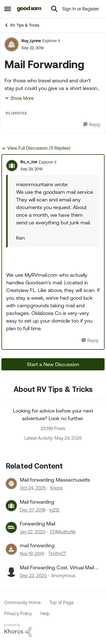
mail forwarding (37, 545)
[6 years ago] (33, 532)
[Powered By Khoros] (53, 630)
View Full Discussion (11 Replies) (36, 148)
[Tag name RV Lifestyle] (16, 113)
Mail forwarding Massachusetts (55, 480)
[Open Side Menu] (8, 9)
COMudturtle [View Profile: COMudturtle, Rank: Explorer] (63, 532)
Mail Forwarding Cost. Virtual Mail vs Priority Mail (60, 568)
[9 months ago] (33, 488)
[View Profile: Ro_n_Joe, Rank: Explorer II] (12, 166)
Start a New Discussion (53, 364)
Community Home (22, 602)
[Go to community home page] (29, 9)
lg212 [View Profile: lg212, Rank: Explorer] (55, 510)
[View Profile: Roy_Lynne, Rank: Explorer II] (12, 44)
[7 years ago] (33, 510)
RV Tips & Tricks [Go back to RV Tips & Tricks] (22, 25)
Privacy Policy (18, 613)
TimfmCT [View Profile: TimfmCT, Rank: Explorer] (57, 554)
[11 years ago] (32, 554)
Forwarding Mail (37, 524)
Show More (19, 98)
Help (45, 613)
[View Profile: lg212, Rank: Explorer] (11, 506)
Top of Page (61, 602)
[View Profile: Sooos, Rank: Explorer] (11, 484)
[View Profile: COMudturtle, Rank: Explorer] (11, 527)
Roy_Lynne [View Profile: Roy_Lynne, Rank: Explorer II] (31, 41)
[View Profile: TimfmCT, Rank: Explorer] (11, 549)
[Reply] (92, 125)
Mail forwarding (37, 502)
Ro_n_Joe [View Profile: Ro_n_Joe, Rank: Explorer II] (29, 162)
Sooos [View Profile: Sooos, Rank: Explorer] (56, 488)
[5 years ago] (33, 576)
